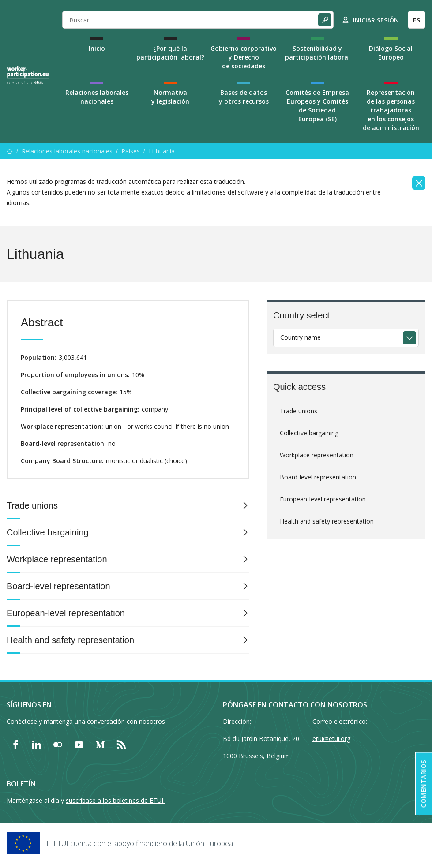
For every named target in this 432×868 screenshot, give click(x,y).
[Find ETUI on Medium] (100, 745)
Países (131, 151)
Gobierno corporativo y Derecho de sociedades (244, 57)
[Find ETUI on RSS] (121, 745)
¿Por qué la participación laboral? (170, 53)
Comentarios (423, 784)
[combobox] (346, 338)
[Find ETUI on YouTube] (79, 745)
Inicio (97, 48)
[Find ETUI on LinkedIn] (37, 745)
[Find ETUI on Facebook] (15, 745)
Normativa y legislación (170, 97)
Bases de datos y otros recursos (244, 97)
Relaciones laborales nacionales (97, 97)
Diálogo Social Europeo (391, 53)
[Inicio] (10, 151)
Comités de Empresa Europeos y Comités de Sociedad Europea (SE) (317, 106)
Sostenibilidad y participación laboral (317, 53)
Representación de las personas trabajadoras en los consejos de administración (391, 110)
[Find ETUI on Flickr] (58, 745)
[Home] (28, 75)
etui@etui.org (331, 739)
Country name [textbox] (301, 337)
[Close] (419, 183)
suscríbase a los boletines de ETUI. (115, 800)
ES (417, 20)
